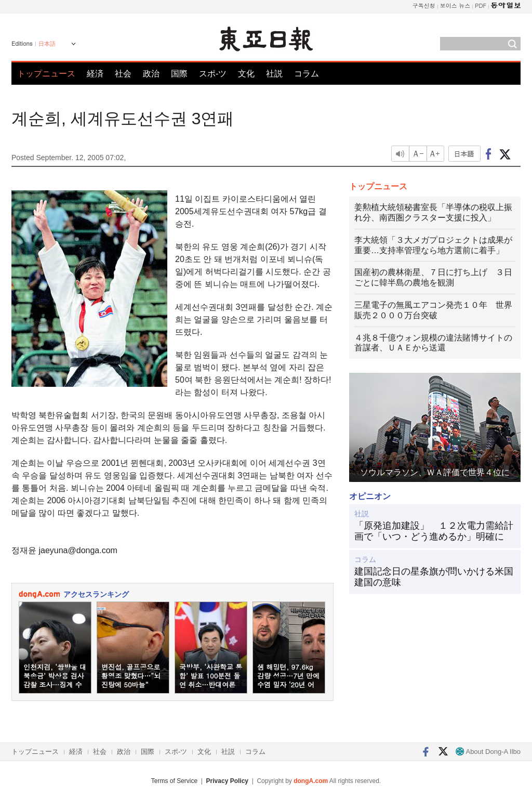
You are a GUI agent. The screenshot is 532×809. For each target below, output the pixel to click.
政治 (151, 74)
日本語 (47, 44)
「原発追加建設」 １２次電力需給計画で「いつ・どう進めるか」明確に (434, 531)
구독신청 (424, 5)
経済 (95, 74)
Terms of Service (174, 781)
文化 (246, 74)
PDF (481, 5)
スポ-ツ (213, 74)
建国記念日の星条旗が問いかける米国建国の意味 (434, 577)
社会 (123, 74)
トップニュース (46, 74)
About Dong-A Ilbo (488, 752)
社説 (274, 74)
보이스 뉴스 (455, 5)
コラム (307, 74)
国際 (179, 74)
